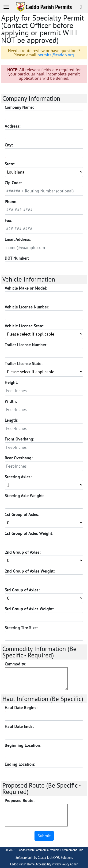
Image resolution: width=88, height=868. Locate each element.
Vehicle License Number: (27, 307)
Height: (11, 382)
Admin (74, 864)
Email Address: (18, 239)
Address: (13, 126)
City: (9, 145)
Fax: (8, 220)
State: (10, 164)
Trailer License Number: (26, 345)
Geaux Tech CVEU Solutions (55, 857)
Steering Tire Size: (21, 628)
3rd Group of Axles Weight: (29, 609)
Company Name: (19, 107)
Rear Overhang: (19, 458)
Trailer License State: (24, 364)
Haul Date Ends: (19, 727)
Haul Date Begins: (21, 708)
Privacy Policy (61, 864)
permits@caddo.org (56, 55)
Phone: (11, 202)
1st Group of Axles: (22, 515)
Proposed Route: (20, 801)
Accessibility (43, 864)
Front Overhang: (19, 439)
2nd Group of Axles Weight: (30, 571)
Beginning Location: (23, 745)
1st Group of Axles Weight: (29, 533)
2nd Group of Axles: (23, 552)
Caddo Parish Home (22, 864)
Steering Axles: (18, 477)
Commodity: (15, 664)
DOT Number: (17, 258)
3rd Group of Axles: (22, 590)
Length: (11, 420)
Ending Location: (20, 764)
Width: (11, 401)
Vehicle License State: (25, 326)
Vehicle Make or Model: (26, 288)
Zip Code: (13, 183)
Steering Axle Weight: (24, 496)
